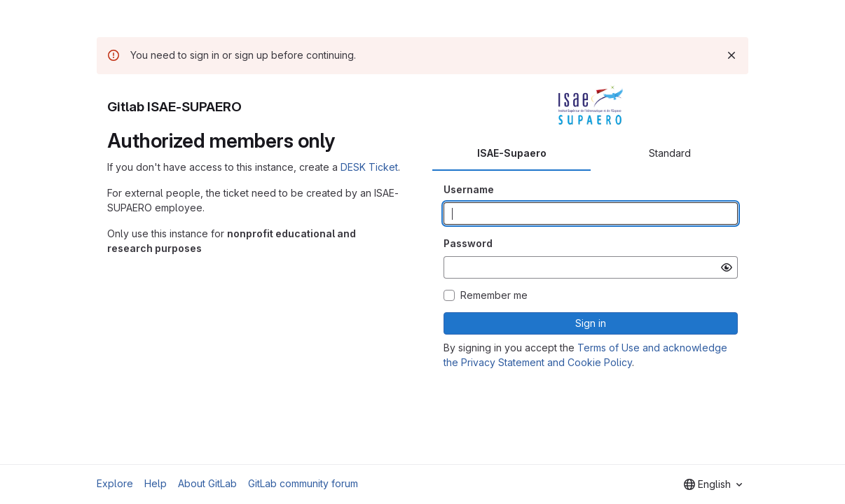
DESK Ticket (369, 167)
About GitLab (207, 483)
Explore (115, 483)
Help (156, 483)
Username (469, 189)
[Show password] (727, 267)
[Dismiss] (731, 55)
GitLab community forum (303, 483)
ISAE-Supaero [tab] (512, 153)
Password (468, 243)
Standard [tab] (670, 153)
